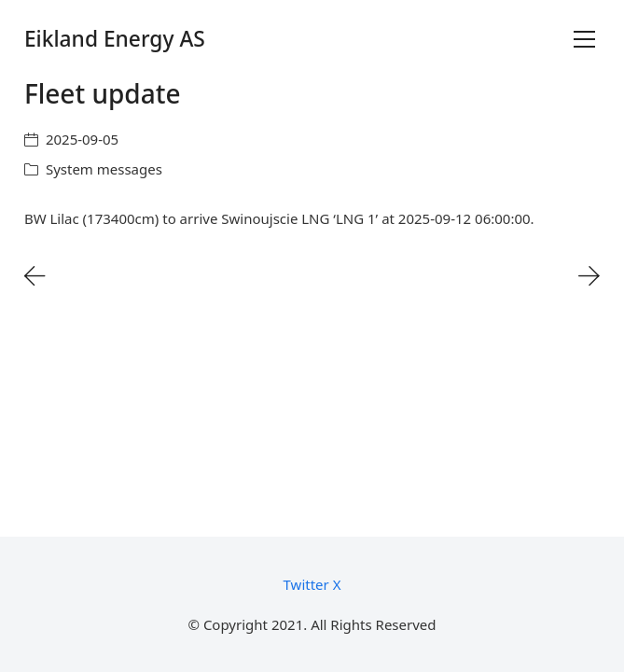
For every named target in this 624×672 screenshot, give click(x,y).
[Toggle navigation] (584, 39)
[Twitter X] (312, 584)
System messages (104, 169)
